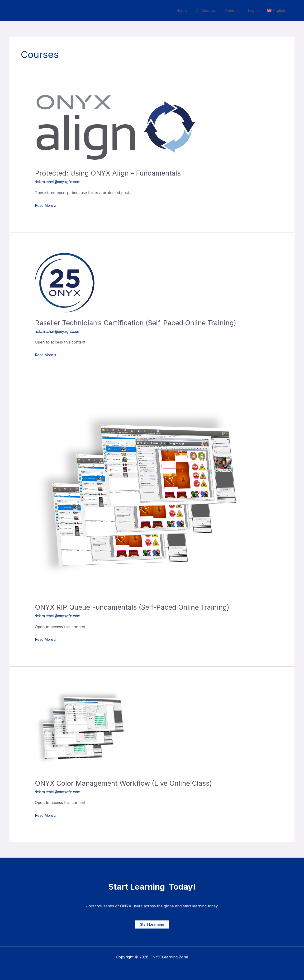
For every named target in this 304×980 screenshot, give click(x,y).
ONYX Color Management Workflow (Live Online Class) (127, 783)
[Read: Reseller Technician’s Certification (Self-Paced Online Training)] (65, 282)
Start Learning (152, 925)
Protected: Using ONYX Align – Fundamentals (111, 173)
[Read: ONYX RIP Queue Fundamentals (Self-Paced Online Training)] (143, 499)
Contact (238, 11)
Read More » (47, 205)
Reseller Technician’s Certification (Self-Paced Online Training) (141, 323)
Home (192, 11)
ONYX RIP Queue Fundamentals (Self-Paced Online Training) (136, 607)
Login (256, 11)
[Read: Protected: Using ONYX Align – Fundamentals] (116, 128)
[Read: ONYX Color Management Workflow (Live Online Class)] (82, 729)
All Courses (214, 11)
